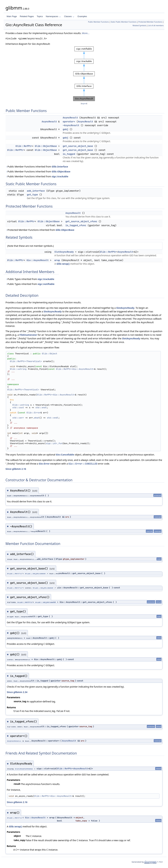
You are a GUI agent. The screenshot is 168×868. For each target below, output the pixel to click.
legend (84, 104)
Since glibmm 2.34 (17, 692)
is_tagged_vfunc (76, 225)
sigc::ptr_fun (54, 443)
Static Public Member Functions (124, 22)
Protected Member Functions (150, 22)
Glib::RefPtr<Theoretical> (26, 361)
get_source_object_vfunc (81, 221)
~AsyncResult (71, 125)
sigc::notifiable (46, 284)
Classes (69, 16)
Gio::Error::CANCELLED (83, 464)
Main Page (12, 16)
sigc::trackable (60, 176)
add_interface (36, 191)
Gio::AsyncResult (38, 260)
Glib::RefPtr (24, 146)
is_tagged (69, 154)
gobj (65, 129)
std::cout (18, 408)
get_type (32, 195)
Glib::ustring (18, 369)
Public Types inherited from (30, 279)
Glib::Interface (60, 167)
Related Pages (27, 16)
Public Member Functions (99, 22)
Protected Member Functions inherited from (40, 230)
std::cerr (18, 418)
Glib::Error (33, 413)
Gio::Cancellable (65, 455)
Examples (82, 16)
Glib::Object (50, 354)
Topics (40, 16)
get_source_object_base (78, 146)
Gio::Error (44, 464)
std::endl (41, 408)
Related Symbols (139, 25)
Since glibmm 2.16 (16, 469)
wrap (57, 260)
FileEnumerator (28, 335)
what (37, 418)
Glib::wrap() (63, 264)
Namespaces (53, 16)
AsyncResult (70, 118)
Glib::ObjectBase (46, 146)
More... (86, 33)
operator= (69, 122)
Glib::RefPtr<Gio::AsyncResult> (75, 369)
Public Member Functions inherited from (37, 167)
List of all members (156, 25)
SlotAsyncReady (64, 252)
